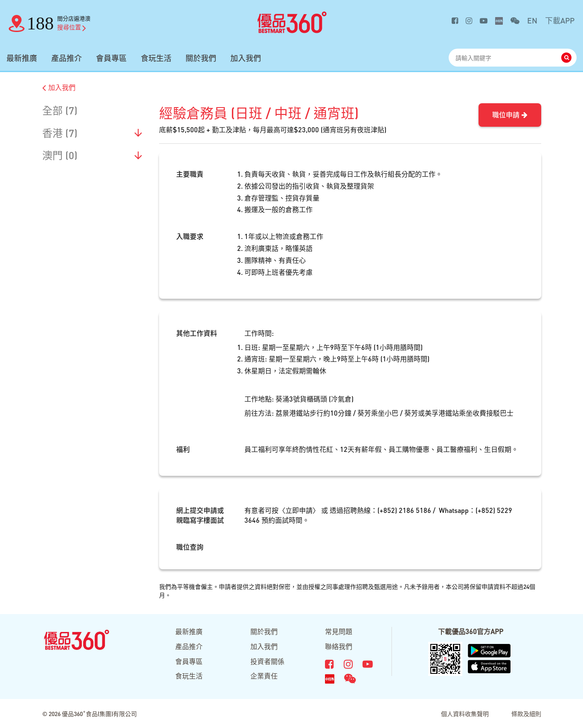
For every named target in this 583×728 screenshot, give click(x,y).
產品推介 (67, 58)
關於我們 (201, 58)
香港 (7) (60, 133)
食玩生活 (156, 58)
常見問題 (339, 631)
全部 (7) (60, 110)
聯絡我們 (339, 646)
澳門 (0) (60, 155)
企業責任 (264, 676)
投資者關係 (267, 661)
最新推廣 (22, 58)
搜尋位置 (72, 27)
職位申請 (510, 115)
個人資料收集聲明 (465, 713)
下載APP (560, 20)
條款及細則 (526, 713)
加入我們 (246, 58)
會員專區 (111, 58)
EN (532, 20)
